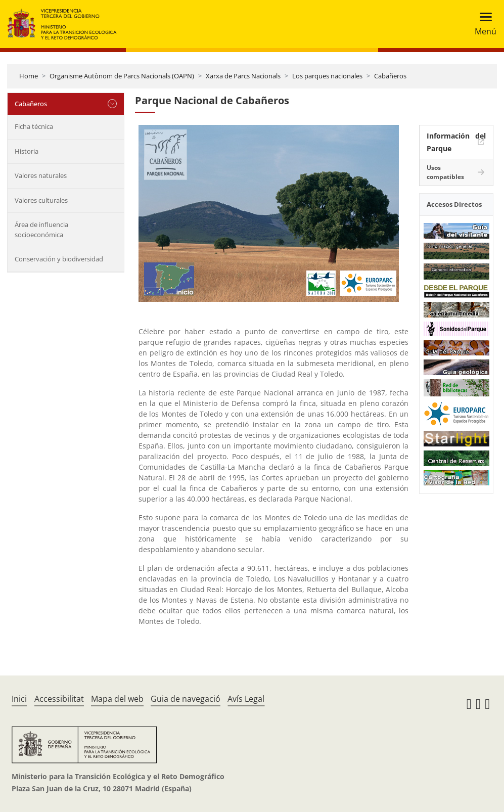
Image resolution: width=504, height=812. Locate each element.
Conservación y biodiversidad (59, 259)
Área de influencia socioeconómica (41, 230)
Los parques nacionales (327, 76)
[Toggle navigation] (483, 24)
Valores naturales (41, 175)
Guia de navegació (186, 699)
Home (29, 76)
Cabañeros (390, 76)
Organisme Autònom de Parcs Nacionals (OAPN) (122, 76)
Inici (19, 699)
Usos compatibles (445, 172)
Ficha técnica (34, 126)
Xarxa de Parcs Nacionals (243, 76)
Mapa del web (117, 699)
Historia (27, 151)
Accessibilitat (59, 699)
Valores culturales (41, 200)
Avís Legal (246, 699)
